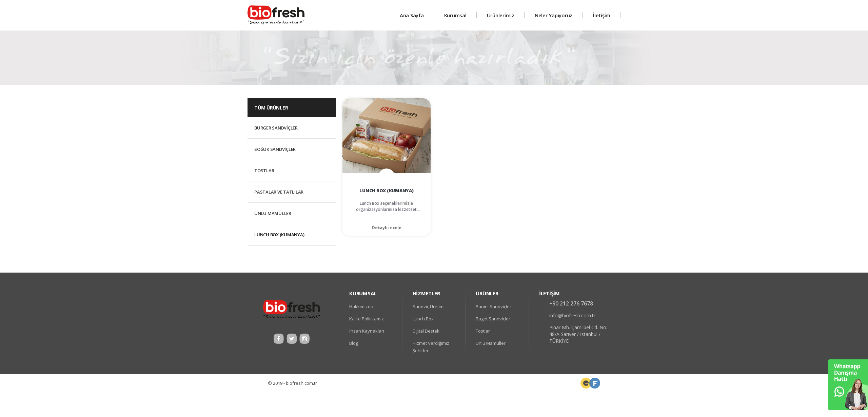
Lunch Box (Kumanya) (279, 235)
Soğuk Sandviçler (275, 149)
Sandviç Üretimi (429, 306)
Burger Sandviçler (276, 128)
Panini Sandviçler (494, 306)
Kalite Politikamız (367, 319)
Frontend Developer (586, 383)
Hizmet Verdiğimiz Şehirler (431, 347)
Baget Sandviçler (493, 319)
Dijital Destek (426, 331)
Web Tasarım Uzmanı (595, 383)
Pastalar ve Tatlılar (279, 192)
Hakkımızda (361, 306)
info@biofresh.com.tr (572, 315)
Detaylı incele (387, 227)
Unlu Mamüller (273, 213)
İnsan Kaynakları (367, 331)
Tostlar (264, 171)
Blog (354, 343)
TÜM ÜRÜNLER (271, 108)
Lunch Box (423, 319)
